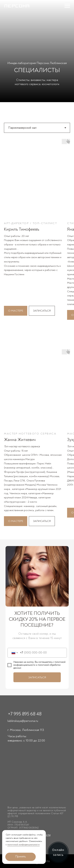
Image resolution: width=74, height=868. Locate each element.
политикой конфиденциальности (23, 845)
